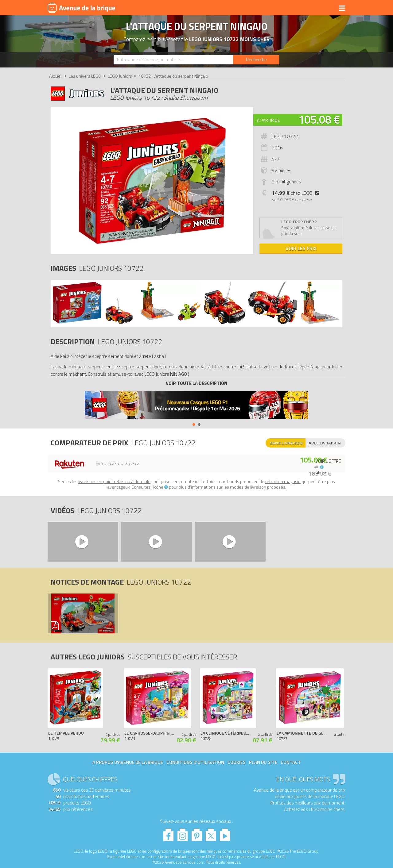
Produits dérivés (185, 8)
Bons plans (286, 8)
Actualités (318, 8)
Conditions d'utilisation (195, 762)
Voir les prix (301, 248)
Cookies (237, 762)
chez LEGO (297, 193)
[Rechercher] (256, 60)
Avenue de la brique (81, 8)
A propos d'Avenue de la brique (128, 762)
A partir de (268, 120)
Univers (150, 8)
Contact (291, 762)
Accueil (56, 76)
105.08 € (319, 119)
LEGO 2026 (256, 8)
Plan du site (263, 762)
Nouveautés (225, 8)
